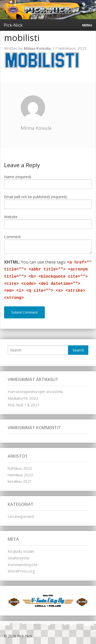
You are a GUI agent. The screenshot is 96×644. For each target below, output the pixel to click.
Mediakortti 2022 (23, 398)
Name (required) (18, 177)
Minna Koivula (36, 128)
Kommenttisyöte (23, 565)
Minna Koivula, (38, 48)
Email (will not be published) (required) (35, 197)
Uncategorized (21, 516)
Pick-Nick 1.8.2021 (24, 405)
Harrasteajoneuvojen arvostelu (35, 391)
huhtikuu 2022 (20, 468)
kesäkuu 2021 (20, 481)
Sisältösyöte (19, 558)
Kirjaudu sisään (21, 551)
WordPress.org (21, 571)
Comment (12, 237)
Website (11, 217)
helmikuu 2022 (20, 475)
